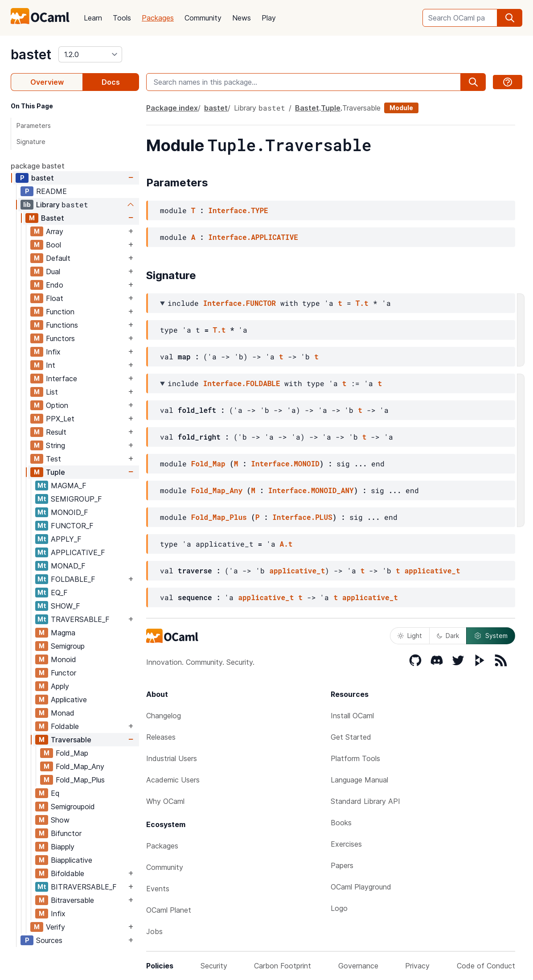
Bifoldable (68, 873)
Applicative (69, 700)
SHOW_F (66, 606)
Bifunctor (66, 833)
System (491, 636)
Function (60, 312)
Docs (111, 82)
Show (60, 820)
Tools (122, 18)
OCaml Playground (361, 887)
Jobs (154, 931)
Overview (47, 82)
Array (55, 231)
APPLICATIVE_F (78, 552)
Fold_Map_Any (80, 766)
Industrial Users (172, 758)
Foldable (65, 726)
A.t (286, 544)
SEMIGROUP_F (76, 499)
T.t (362, 303)
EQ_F (59, 593)
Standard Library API (365, 801)
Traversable (71, 740)
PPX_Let (60, 419)
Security (214, 966)
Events (158, 889)
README (51, 191)
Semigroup (68, 646)
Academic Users (173, 780)
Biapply (63, 847)
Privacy (417, 966)
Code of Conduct (486, 966)
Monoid (64, 659)
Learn (93, 18)
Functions (62, 325)
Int (51, 365)
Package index (172, 108)
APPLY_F (66, 539)
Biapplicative (72, 860)
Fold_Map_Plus (80, 780)
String (55, 445)
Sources (49, 940)
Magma (63, 633)
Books (341, 823)
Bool (53, 245)
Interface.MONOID (285, 463)
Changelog (164, 716)
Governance (358, 966)
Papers (342, 865)
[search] (510, 18)
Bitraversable (72, 900)
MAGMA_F (69, 486)
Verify (55, 927)
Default (58, 258)
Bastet (53, 218)
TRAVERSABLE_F (80, 619)
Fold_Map (72, 753)
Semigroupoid (73, 807)
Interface (61, 379)
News (242, 18)
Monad (63, 713)
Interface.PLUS (302, 517)
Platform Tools (355, 758)
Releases (161, 737)
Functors (60, 338)
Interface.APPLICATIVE (253, 237)
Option (57, 405)
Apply (60, 686)
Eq (55, 793)
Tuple (55, 472)
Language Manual (359, 780)
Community (203, 18)
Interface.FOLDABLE (242, 383)
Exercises (346, 844)
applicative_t (297, 570)
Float (55, 298)
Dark (448, 636)
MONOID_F (70, 512)
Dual (53, 272)
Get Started (351, 737)
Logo (339, 908)
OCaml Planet (169, 910)
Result (56, 432)
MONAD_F (68, 566)
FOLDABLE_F (73, 579)
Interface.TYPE (238, 210)
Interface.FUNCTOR (240, 303)
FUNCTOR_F (72, 526)
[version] (90, 54)
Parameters (34, 126)
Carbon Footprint (283, 966)
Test (53, 459)
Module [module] (401, 108)
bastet (31, 54)
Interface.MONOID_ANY (311, 490)
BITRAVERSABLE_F (84, 887)
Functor (64, 673)
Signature (31, 142)
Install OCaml (352, 716)
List (52, 392)
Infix (53, 352)
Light (410, 636)
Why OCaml (165, 801)
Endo (55, 285)
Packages (158, 18)
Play (269, 18)
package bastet (38, 166)
